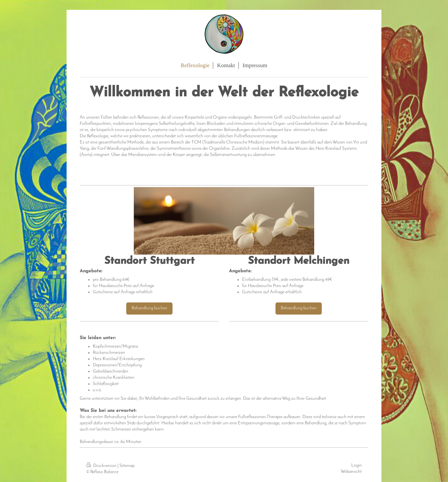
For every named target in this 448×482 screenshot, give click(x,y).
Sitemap (127, 466)
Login (356, 465)
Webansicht (351, 472)
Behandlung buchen (149, 308)
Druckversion (102, 466)
